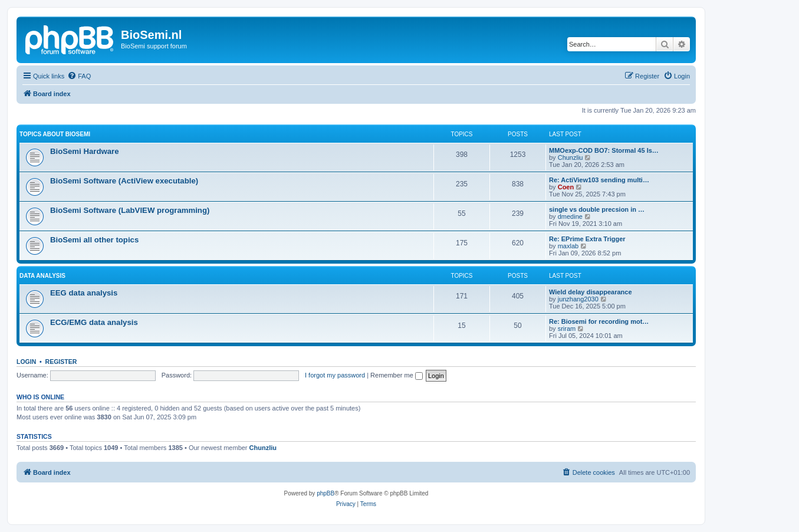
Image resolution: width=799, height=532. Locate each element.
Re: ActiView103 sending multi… (599, 180)
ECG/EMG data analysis (94, 322)
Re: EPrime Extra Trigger (587, 239)
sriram (567, 329)
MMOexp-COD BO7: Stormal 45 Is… (604, 150)
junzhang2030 (578, 299)
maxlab (568, 246)
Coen (566, 187)
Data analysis (42, 276)
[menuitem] (79, 76)
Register (61, 362)
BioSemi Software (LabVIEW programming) (130, 210)
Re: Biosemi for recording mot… (599, 321)
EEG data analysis (84, 293)
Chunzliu (571, 157)
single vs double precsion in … (597, 209)
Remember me (397, 375)
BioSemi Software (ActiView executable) (124, 181)
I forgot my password (335, 375)
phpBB (325, 493)
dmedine (570, 216)
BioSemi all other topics (94, 240)
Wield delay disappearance (591, 292)
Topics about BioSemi (55, 134)
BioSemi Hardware (85, 151)
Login (26, 362)
